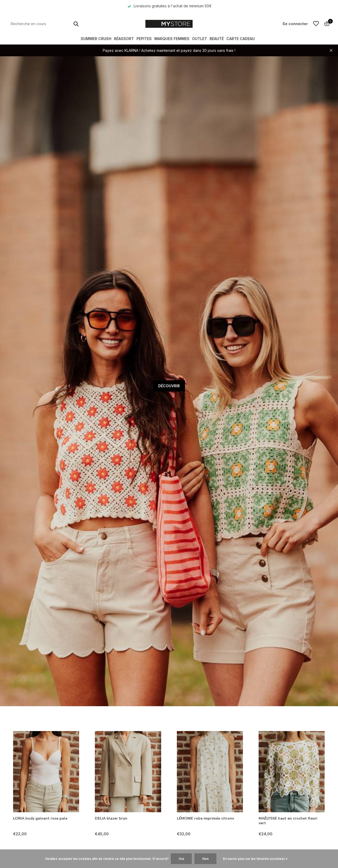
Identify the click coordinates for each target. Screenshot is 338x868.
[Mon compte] (295, 24)
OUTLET (200, 39)
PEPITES (144, 39)
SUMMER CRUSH (96, 39)
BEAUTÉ (217, 39)
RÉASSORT (124, 39)
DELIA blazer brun (111, 819)
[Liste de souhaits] (316, 24)
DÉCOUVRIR (169, 386)
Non (205, 859)
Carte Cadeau (241, 39)
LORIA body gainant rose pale (40, 819)
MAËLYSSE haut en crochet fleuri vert (288, 821)
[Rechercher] (45, 24)
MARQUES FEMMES (172, 39)
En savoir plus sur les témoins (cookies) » (255, 859)
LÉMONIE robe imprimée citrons (205, 819)
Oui (181, 859)
